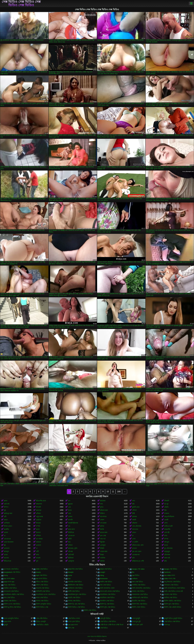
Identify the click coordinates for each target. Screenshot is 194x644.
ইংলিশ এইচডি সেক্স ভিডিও (173, 601)
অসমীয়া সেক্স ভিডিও (139, 585)
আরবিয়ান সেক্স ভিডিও (107, 598)
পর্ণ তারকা (103, 523)
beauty (38, 572)
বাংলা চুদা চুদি (136, 622)
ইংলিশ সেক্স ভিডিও (90, 610)
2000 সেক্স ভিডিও (42, 569)
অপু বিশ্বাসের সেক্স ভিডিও (172, 582)
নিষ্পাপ (6, 507)
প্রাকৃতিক (39, 520)
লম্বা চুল (167, 542)
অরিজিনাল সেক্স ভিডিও (76, 585)
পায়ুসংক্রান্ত (39, 517)
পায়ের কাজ (104, 551)
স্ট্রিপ (166, 510)
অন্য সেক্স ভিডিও (138, 582)
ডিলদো (38, 532)
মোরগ (134, 532)
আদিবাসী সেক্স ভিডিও (43, 591)
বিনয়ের (38, 523)
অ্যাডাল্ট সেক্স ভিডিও (43, 588)
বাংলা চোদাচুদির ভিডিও (11, 618)
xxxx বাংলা (7, 622)
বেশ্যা (166, 523)
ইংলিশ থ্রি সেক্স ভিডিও (107, 604)
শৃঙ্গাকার (135, 517)
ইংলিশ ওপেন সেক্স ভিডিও (12, 604)
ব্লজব (6, 501)
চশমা (166, 536)
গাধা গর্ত (103, 539)
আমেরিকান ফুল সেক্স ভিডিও (77, 594)
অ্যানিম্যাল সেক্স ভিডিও (75, 588)
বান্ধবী (134, 520)
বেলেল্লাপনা (136, 555)
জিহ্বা (102, 555)
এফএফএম (7, 539)
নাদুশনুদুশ (167, 551)
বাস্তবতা (38, 542)
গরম (69, 513)
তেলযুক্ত (103, 545)
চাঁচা (133, 504)
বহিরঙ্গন (135, 523)
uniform (135, 579)
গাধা (134, 501)
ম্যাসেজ (6, 558)
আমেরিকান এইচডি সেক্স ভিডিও (14, 594)
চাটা (133, 558)
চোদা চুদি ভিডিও (105, 618)
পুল (37, 561)
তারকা (6, 532)
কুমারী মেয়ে (136, 507)
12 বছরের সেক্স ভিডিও (11, 569)
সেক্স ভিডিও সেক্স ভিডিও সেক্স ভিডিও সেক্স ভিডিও (21, 3)
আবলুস (6, 551)
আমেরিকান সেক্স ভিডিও (108, 594)
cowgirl (102, 572)
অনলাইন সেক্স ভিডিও (75, 582)
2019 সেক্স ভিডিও (106, 569)
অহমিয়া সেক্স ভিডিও (10, 588)
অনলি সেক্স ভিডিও (106, 582)
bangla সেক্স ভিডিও (171, 569)
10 (108, 492)
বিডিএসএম (7, 561)
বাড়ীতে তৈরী (168, 526)
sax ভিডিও (136, 575)
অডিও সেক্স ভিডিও (42, 582)
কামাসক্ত (39, 510)
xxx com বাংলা (73, 625)
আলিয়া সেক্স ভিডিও (171, 598)
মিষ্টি (133, 513)
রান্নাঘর (102, 561)
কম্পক (166, 539)
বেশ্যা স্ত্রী (167, 532)
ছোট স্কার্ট (71, 555)
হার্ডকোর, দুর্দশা (73, 548)
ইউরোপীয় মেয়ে (41, 501)
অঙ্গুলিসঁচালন (169, 517)
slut (69, 579)
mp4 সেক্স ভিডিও (42, 575)
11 (113, 492)
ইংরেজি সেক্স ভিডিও (139, 601)
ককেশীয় (6, 529)
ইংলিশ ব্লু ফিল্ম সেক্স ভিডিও (12, 607)
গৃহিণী (70, 539)
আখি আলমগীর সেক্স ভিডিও (141, 588)
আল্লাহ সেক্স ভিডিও (10, 601)
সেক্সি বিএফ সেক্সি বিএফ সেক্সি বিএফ (112, 625)
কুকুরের (70, 504)
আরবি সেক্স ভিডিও (74, 598)
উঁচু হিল (102, 542)
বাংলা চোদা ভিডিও (74, 622)
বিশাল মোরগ (8, 526)
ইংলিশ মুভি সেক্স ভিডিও (108, 607)
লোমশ (102, 520)
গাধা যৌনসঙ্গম (137, 526)
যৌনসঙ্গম (167, 555)
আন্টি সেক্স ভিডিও (74, 591)
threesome (104, 579)
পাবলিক (103, 558)
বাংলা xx (167, 625)
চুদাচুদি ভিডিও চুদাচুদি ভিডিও (173, 618)
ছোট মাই (7, 504)
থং (5, 536)
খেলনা (70, 517)
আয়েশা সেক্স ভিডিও (171, 594)
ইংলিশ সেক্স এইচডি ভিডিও (173, 607)
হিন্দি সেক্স (71, 628)
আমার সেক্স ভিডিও (138, 591)
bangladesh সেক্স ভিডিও (12, 572)
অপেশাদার (103, 517)
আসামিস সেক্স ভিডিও (107, 601)
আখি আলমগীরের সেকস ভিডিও (175, 588)
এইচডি (166, 507)
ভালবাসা (7, 548)
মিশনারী (38, 507)
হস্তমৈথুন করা (8, 513)
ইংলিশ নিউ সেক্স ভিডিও (140, 604)
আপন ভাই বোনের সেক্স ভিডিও (110, 591)
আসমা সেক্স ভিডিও (42, 601)
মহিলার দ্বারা (104, 510)
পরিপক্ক (70, 551)
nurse (70, 575)
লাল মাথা (135, 529)
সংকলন (167, 513)
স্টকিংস (102, 513)
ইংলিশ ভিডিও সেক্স (42, 607)
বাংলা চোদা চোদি (137, 625)
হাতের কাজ (104, 532)
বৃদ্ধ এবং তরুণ (137, 551)
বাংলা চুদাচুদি (136, 618)
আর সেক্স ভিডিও (9, 598)
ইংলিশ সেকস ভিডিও (139, 607)
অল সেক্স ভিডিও (105, 585)
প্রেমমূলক (71, 561)
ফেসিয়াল (7, 523)
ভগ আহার (39, 539)
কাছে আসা (71, 529)
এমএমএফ (71, 536)
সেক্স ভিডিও (104, 628)
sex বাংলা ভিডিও (42, 579)
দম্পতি (38, 526)
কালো (38, 529)
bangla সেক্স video (138, 569)
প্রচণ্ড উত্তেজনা (9, 542)
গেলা (134, 539)
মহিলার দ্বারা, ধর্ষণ (138, 545)
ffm (133, 572)
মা (133, 536)
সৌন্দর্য (134, 510)
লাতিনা (70, 545)
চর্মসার (102, 526)
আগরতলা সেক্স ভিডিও (11, 591)
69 (5, 545)
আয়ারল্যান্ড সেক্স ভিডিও (140, 594)
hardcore (167, 572)
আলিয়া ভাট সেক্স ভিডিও (140, 598)
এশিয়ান (38, 513)
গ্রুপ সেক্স (103, 536)
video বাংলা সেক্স (170, 579)
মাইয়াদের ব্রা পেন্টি (138, 561)
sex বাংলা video (9, 579)
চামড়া (6, 520)
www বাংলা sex (9, 582)
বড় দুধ (166, 504)
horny (6, 575)
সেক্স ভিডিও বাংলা (74, 618)
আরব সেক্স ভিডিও (42, 598)
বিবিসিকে (71, 532)
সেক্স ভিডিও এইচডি (42, 625)
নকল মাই (167, 558)
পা (37, 548)
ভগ (69, 501)
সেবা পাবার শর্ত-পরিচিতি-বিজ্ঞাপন (97, 636)
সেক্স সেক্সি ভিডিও (42, 618)
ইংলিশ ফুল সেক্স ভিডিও (172, 604)
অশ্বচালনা (39, 504)
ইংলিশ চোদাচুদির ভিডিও (44, 604)
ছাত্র (69, 542)
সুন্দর (102, 507)
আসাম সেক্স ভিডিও (74, 601)
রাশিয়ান (38, 536)
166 (119, 492)
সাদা (101, 504)
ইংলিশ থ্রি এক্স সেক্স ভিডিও (76, 604)
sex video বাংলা (170, 575)
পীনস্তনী (167, 501)
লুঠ (5, 510)
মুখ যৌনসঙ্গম (168, 548)
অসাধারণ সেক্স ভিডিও (171, 585)
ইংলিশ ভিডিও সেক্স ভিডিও (76, 607)
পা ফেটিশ (135, 542)
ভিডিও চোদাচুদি (41, 622)
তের (69, 507)
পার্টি (37, 551)
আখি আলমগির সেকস (107, 588)
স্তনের (166, 545)
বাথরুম (38, 558)
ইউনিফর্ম (71, 558)
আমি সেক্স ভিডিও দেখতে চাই (173, 591)
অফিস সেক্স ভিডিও (42, 585)
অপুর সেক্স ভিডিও (10, 585)
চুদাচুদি (6, 625)
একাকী (166, 520)
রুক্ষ (165, 561)
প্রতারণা (38, 545)
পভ (69, 526)
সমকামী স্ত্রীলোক (73, 523)
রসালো (134, 548)
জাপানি (70, 520)
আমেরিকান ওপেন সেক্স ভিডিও (46, 594)
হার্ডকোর (103, 501)
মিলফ (70, 510)
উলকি (102, 529)
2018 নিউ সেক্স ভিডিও (75, 569)
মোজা (6, 555)
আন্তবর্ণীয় (167, 529)
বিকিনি (102, 548)
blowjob (71, 572)
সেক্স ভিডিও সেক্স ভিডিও (108, 622)
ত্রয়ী (5, 517)
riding (102, 575)
